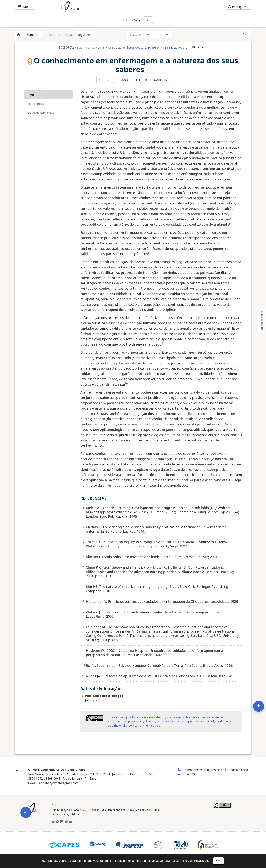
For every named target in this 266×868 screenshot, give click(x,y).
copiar (198, 47)
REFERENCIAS (36, 103)
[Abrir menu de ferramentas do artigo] (26, 803)
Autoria (104, 80)
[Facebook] (66, 821)
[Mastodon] (57, 821)
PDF (160, 35)
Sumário (33, 35)
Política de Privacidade (195, 861)
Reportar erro (262, 320)
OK (218, 860)
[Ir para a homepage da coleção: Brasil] (113, 7)
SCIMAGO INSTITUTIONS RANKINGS (143, 80)
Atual (69, 35)
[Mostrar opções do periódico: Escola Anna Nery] (148, 20)
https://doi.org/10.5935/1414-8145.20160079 (157, 47)
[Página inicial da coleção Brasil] (31, 813)
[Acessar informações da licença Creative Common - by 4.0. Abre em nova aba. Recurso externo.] (95, 718)
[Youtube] (71, 821)
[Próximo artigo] (86, 34)
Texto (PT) (137, 35)
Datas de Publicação (41, 112)
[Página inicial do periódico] (18, 34)
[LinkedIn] (62, 821)
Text (31, 94)
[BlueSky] (53, 821)
